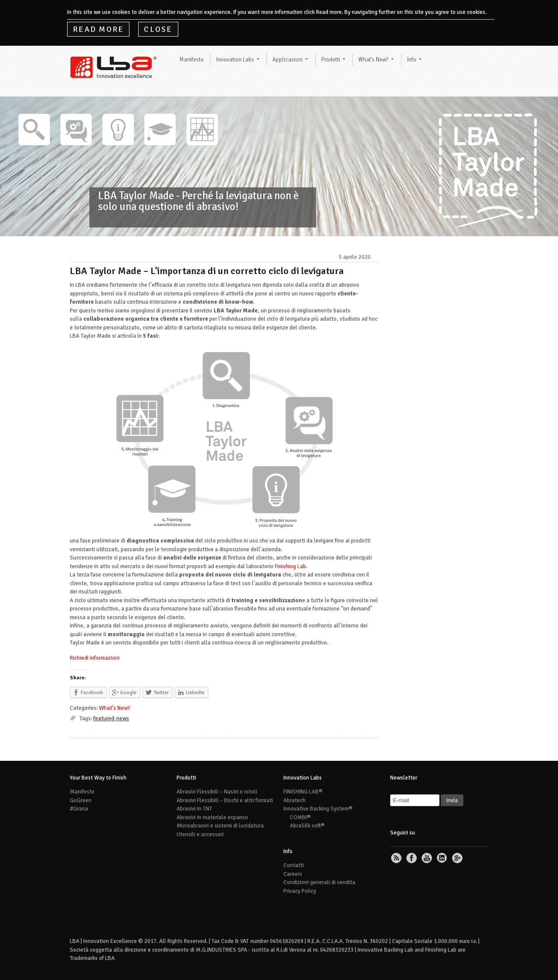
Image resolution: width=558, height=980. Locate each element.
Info (412, 60)
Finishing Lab (290, 566)
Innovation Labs (235, 60)
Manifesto (192, 60)
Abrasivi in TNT (194, 809)
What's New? (115, 708)
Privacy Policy (300, 891)
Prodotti (331, 60)
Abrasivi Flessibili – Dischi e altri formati (225, 800)
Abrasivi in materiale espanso (212, 817)
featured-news (111, 719)
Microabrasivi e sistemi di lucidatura (220, 826)
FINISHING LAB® (303, 792)
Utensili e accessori (200, 834)
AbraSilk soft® (307, 826)
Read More (98, 29)
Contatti (294, 865)
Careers (293, 874)
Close (158, 29)
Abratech (294, 800)
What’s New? (373, 60)
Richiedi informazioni (95, 658)
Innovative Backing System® (318, 809)
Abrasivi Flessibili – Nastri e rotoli (217, 792)
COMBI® (300, 817)
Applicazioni (288, 60)
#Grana (79, 809)
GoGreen (81, 800)
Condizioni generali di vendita (319, 882)
